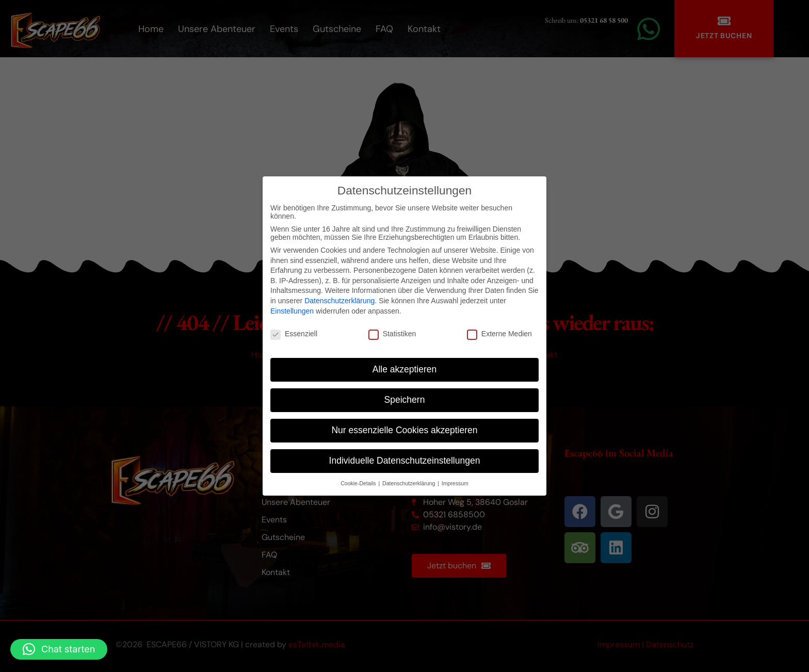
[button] (59, 649)
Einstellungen (292, 311)
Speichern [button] (405, 400)
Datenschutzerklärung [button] (409, 483)
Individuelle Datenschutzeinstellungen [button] (405, 461)
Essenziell (294, 334)
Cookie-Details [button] (359, 483)
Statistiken (392, 334)
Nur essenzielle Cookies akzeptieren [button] (404, 430)
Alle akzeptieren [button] (405, 369)
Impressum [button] (455, 483)
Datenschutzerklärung (339, 301)
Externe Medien (499, 334)
